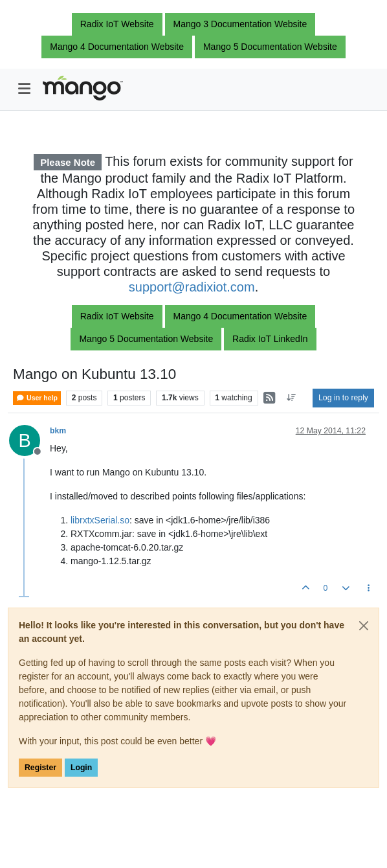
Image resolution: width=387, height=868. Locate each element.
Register (40, 768)
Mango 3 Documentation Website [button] (240, 24)
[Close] (364, 626)
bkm (58, 431)
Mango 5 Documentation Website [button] (270, 47)
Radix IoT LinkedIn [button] (270, 339)
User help (37, 398)
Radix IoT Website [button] (117, 24)
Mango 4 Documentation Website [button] (117, 47)
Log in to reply (343, 398)
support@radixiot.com (192, 287)
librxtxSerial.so (100, 520)
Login (81, 768)
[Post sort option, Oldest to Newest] (292, 398)
